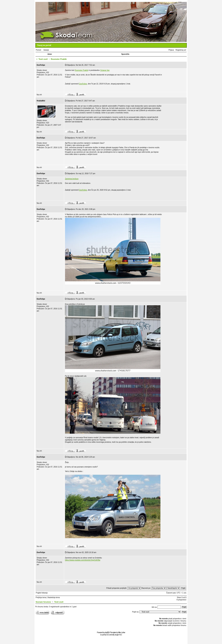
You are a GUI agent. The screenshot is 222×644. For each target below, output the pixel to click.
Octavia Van (105, 70)
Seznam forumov (43, 602)
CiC (108, 635)
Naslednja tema (54, 597)
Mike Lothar (121, 632)
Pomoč (39, 50)
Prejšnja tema (41, 597)
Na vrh (39, 95)
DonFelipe (83, 84)
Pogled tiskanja (42, 593)
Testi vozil (43, 59)
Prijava (171, 50)
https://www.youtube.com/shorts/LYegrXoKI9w (83, 560)
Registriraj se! (181, 50)
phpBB (107, 632)
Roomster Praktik (81, 70)
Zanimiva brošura (72, 179)
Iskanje (46, 50)
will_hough (115, 635)
